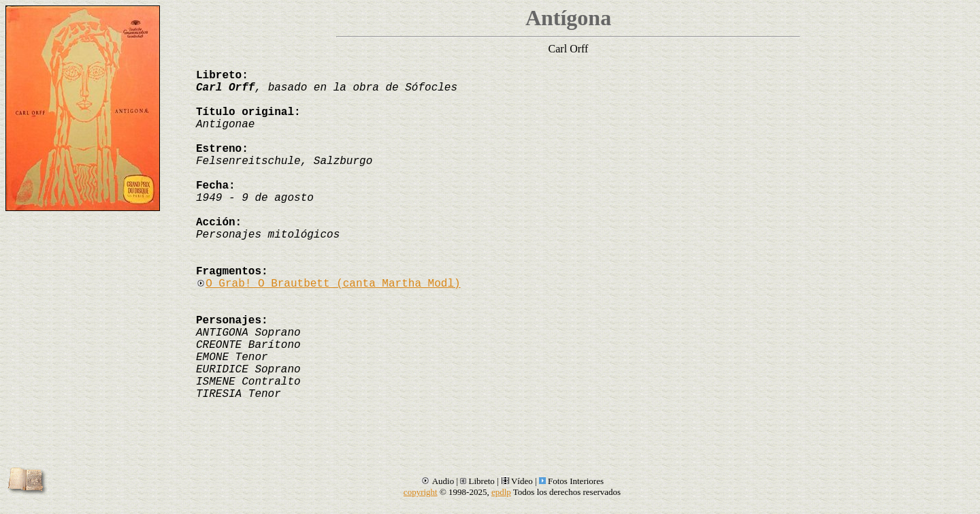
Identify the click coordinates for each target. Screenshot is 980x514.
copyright (421, 492)
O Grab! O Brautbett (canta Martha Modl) (328, 284)
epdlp (501, 492)
